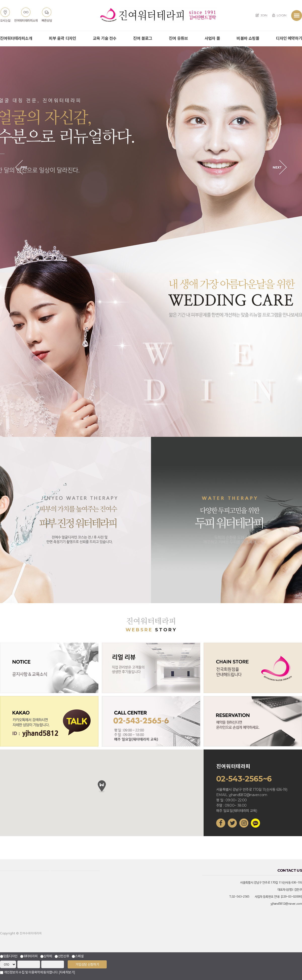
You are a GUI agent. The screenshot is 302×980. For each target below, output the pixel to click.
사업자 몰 (212, 38)
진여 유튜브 (178, 38)
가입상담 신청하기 (87, 964)
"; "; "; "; (8, 964)
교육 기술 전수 (105, 38)
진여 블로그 (143, 38)
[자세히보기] (67, 972)
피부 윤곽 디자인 (62, 38)
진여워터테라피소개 (16, 38)
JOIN (261, 15)
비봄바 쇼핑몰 (248, 38)
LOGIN (279, 15)
